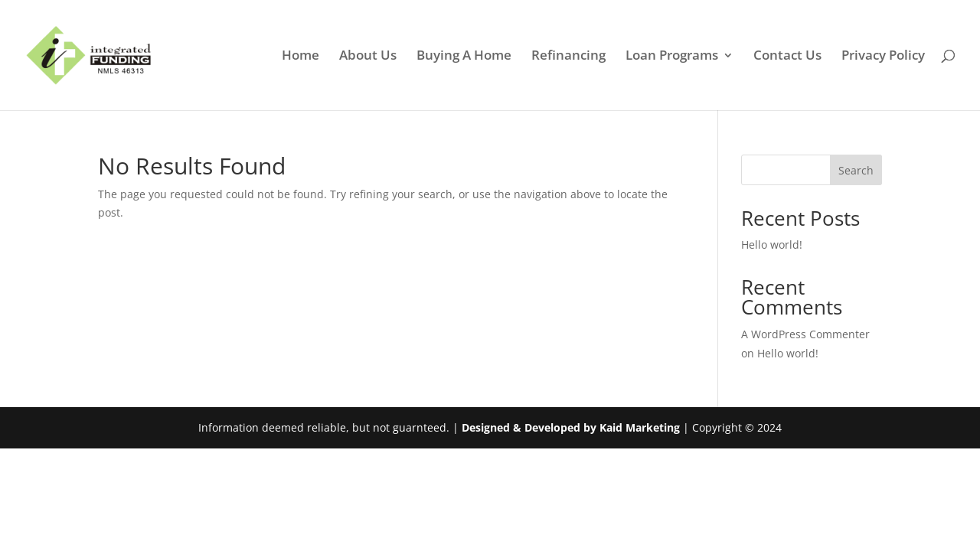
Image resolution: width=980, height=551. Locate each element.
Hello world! (772, 245)
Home (301, 57)
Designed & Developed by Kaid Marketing (571, 427)
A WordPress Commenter (805, 334)
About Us (368, 57)
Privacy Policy (883, 57)
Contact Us (787, 57)
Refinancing (568, 57)
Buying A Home (464, 57)
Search (856, 170)
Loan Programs (672, 57)
